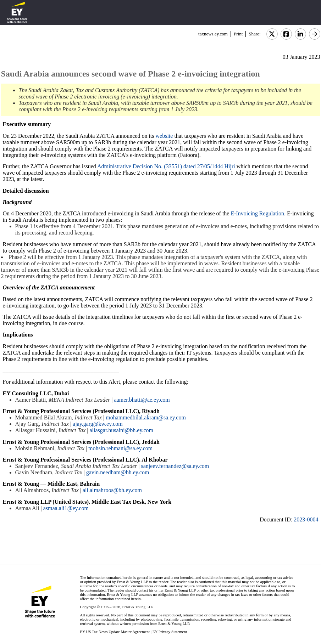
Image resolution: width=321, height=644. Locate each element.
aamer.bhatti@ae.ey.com (142, 400)
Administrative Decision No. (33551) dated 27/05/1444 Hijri (166, 166)
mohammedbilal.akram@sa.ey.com (146, 417)
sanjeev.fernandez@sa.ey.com (175, 466)
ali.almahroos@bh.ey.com (112, 490)
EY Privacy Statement (170, 632)
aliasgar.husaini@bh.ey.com (121, 430)
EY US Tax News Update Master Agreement (115, 632)
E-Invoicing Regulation (257, 213)
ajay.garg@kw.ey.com (98, 424)
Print (238, 34)
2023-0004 (306, 519)
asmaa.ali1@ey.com (66, 508)
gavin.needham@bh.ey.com (118, 472)
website (164, 136)
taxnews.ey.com (213, 34)
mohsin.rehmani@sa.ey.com (120, 448)
